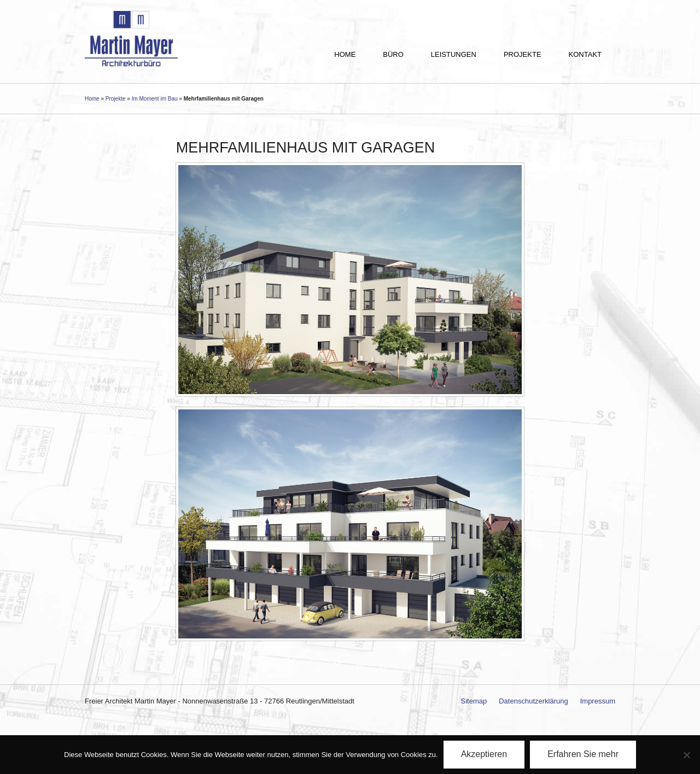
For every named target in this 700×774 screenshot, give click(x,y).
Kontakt (585, 54)
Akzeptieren (484, 754)
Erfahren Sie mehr (583, 754)
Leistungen (454, 54)
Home (345, 54)
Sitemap (474, 701)
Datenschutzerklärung (533, 701)
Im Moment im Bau (155, 99)
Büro (393, 54)
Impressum (598, 701)
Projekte (523, 54)
